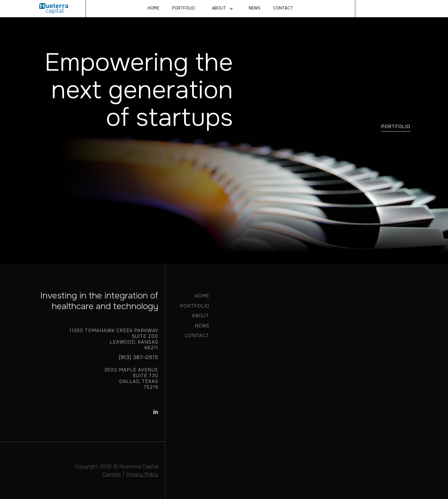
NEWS (255, 8)
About (219, 8)
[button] (222, 9)
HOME (202, 298)
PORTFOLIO (195, 308)
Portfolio (184, 8)
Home (153, 8)
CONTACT (283, 8)
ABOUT (201, 318)
